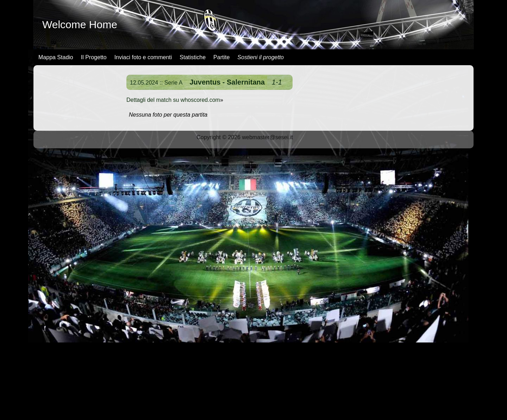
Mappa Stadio (56, 57)
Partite (221, 57)
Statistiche (193, 57)
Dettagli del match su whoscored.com (173, 100)
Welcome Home (80, 24)
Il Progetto (94, 57)
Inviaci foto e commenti (143, 57)
